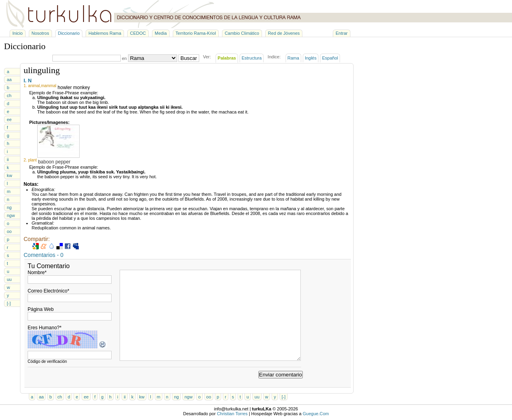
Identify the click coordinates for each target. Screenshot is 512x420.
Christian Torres (232, 414)
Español (330, 58)
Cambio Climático (242, 33)
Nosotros (40, 33)
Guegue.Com (316, 414)
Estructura (252, 58)
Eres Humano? (45, 328)
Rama (293, 58)
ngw (11, 215)
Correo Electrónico (48, 291)
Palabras (227, 58)
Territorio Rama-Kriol (196, 33)
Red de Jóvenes (284, 33)
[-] (9, 303)
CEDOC (138, 33)
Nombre (37, 273)
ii (8, 159)
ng (9, 207)
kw (9, 175)
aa (9, 80)
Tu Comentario (49, 266)
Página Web (41, 309)
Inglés (311, 58)
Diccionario (69, 33)
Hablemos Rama (105, 33)
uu (9, 279)
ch (9, 96)
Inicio (18, 33)
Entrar (342, 33)
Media (161, 33)
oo (9, 231)
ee (9, 119)
